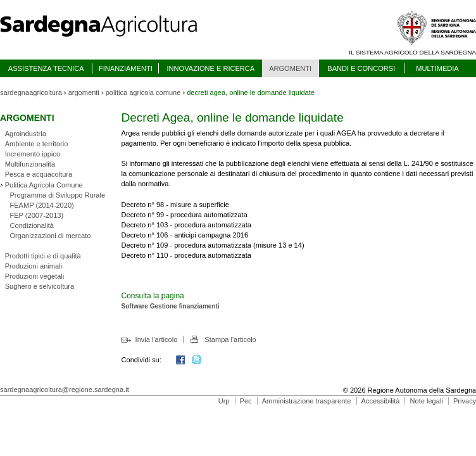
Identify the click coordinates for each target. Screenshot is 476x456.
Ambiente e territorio (37, 144)
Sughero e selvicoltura (40, 286)
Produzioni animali (34, 266)
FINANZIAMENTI (126, 68)
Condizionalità (32, 225)
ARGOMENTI (290, 68)
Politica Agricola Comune (44, 185)
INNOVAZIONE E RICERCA (210, 68)
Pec (246, 401)
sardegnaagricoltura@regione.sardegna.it (65, 389)
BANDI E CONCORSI (361, 68)
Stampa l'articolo (230, 339)
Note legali (427, 401)
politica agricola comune (143, 92)
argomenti (84, 92)
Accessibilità (381, 401)
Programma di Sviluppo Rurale (57, 195)
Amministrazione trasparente (307, 401)
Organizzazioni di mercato (50, 236)
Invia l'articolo (157, 339)
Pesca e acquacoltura (39, 174)
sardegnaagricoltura (31, 92)
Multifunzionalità (30, 164)
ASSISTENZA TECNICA (46, 68)
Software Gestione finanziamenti (170, 306)
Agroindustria (26, 134)
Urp (224, 401)
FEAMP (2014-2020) (41, 205)
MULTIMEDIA (437, 68)
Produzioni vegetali (34, 276)
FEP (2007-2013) (36, 215)
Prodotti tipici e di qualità (43, 256)
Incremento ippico (33, 154)
